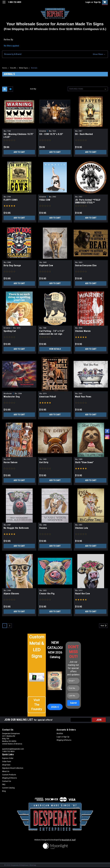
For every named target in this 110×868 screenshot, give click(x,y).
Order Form (7, 762)
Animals (34, 68)
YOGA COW (45, 200)
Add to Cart (19, 152)
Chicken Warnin (83, 331)
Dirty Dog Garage (12, 265)
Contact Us (7, 781)
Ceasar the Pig (47, 594)
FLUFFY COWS (11, 200)
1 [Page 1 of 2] (5, 626)
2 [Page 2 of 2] (10, 626)
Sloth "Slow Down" (84, 462)
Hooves (43, 528)
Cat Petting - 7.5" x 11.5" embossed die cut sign (52, 332)
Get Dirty (44, 462)
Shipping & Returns (64, 740)
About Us (6, 771)
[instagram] (107, 437)
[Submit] (73, 703)
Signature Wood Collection (13, 768)
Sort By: (33, 89)
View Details (55, 349)
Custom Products (9, 775)
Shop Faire (6, 765)
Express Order (8, 758)
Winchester (8, 394)
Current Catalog (8, 788)
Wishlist (60, 734)
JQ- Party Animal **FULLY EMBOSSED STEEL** (88, 201)
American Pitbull (48, 397)
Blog (4, 791)
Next (104, 626)
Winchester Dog (12, 397)
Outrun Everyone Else (86, 265)
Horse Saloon (10, 462)
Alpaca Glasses (11, 594)
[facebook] (107, 431)
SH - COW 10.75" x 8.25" (51, 134)
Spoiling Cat (10, 331)
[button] (55, 54)
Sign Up (97, 2)
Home (5, 68)
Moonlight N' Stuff (69, 840)
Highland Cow (46, 265)
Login (88, 2)
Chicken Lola (82, 528)
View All (13, 68)
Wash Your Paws (83, 397)
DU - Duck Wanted (84, 134)
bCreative (43, 131)
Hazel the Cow (82, 594)
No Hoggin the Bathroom (16, 528)
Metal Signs (23, 68)
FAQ (4, 785)
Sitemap (33, 865)
